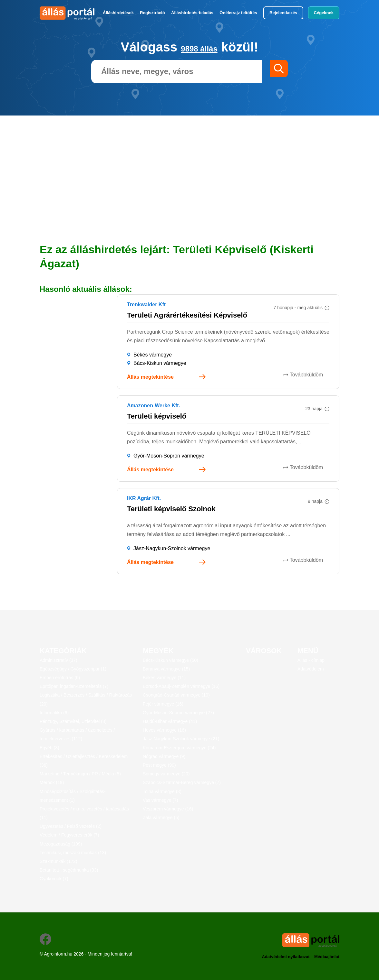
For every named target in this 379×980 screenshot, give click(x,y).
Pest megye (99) (159, 765)
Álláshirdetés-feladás (192, 13)
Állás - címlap (311, 660)
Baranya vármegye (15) (166, 669)
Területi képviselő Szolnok (171, 509)
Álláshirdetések (118, 13)
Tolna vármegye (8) (162, 791)
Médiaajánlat (326, 955)
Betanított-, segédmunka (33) (69, 870)
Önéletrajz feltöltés (238, 13)
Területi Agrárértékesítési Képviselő (187, 315)
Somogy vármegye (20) (166, 774)
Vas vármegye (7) (160, 800)
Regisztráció (152, 13)
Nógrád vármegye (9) (164, 756)
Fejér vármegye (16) (163, 704)
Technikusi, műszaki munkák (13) (73, 853)
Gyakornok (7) (54, 879)
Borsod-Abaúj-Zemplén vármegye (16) (181, 686)
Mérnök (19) (52, 782)
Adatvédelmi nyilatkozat (280, 955)
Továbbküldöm (313, 375)
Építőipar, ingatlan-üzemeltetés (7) (74, 686)
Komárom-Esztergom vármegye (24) (179, 748)
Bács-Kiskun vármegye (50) (170, 660)
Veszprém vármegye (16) (168, 809)
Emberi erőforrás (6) (60, 678)
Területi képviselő (157, 416)
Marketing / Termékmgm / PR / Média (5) (80, 774)
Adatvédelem (311, 669)
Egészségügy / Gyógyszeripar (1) (73, 669)
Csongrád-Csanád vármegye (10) (176, 695)
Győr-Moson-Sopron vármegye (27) (178, 713)
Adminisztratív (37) (58, 660)
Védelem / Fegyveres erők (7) (69, 835)
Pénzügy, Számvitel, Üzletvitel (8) (73, 721)
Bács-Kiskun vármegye (160, 363)
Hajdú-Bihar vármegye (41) (170, 721)
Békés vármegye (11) (164, 678)
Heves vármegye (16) (164, 730)
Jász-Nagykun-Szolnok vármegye (172, 548)
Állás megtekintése (150, 377)
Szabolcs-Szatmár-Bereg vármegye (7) (182, 782)
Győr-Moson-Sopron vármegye (169, 456)
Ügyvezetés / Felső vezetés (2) (71, 826)
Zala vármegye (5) (161, 818)
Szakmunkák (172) (58, 861)
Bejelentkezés (283, 13)
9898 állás (199, 47)
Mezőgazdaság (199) (61, 844)
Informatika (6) (54, 713)
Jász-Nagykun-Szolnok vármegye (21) (181, 739)
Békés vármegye (153, 355)
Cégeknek (324, 13)
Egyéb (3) (49, 748)
